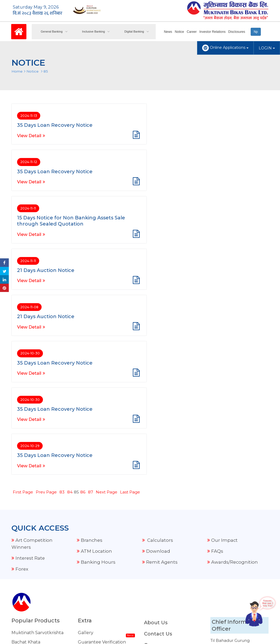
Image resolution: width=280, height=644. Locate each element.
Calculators (160, 355)
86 (83, 307)
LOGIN (267, 48)
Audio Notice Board (99, 485)
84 (70, 307)
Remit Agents (162, 377)
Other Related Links (99, 597)
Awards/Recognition (235, 377)
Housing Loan (26, 513)
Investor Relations (213, 32)
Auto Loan (23, 504)
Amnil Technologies (151, 630)
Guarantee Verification (102, 457)
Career (192, 32)
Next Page (107, 307)
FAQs (217, 366)
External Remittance (100, 513)
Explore (86, 532)
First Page (23, 307)
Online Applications (225, 48)
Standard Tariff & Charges (105, 541)
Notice (180, 32)
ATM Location (97, 366)
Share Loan (23, 522)
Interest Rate (31, 373)
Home (17, 71)
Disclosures (237, 32)
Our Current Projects (101, 504)
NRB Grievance (94, 607)
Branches (92, 355)
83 (62, 307)
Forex (22, 384)
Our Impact (225, 355)
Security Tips (91, 588)
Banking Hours (98, 377)
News (169, 32)
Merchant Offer (95, 522)
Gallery (86, 448)
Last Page (130, 307)
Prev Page (46, 307)
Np (256, 32)
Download (158, 366)
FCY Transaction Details (103, 494)
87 (91, 307)
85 (46, 71)
